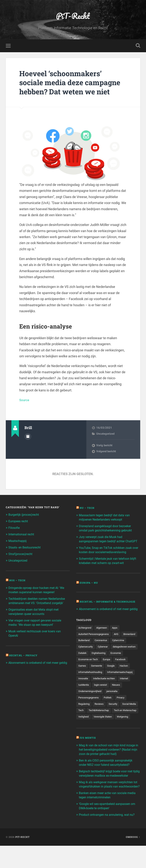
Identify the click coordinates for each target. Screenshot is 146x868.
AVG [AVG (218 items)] (119, 642)
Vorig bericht (104, 446)
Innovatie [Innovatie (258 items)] (117, 687)
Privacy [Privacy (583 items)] (83, 713)
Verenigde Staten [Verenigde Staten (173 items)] (88, 732)
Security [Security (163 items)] (129, 713)
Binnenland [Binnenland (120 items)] (85, 648)
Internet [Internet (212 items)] (111, 694)
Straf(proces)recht (22, 554)
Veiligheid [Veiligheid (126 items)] (113, 726)
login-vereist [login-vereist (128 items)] (85, 700)
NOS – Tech (18, 580)
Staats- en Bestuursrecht (26, 547)
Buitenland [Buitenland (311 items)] (103, 648)
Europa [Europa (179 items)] (83, 674)
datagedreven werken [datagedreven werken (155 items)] (91, 661)
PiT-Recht (73, 16)
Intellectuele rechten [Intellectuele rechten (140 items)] (90, 694)
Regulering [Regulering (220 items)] (98, 713)
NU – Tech (87, 508)
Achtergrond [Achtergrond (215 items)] (86, 635)
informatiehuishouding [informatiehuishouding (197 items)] (119, 681)
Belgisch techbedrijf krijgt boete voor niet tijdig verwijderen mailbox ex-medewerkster (108, 791)
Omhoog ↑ (133, 859)
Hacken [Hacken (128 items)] (96, 681)
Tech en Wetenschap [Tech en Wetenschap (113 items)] (90, 726)
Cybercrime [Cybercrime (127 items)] (85, 655)
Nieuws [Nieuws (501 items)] (102, 700)
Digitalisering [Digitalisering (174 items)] (86, 668)
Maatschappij (18, 541)
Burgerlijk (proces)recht (25, 515)
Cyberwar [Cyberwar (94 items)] (123, 655)
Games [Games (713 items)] (112, 674)
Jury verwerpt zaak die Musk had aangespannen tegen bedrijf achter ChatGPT (103, 541)
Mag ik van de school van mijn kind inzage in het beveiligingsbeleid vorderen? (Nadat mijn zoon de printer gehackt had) (108, 765)
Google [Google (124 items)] (82, 681)
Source (24, 400)
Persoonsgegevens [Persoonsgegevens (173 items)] (107, 707)
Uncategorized (105, 434)
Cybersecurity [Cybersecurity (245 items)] (104, 655)
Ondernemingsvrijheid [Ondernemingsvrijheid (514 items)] (124, 700)
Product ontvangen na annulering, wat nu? (108, 837)
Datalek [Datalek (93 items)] (113, 661)
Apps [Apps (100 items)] (117, 635)
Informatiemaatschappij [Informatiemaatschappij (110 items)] (92, 687)
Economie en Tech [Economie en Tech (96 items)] (125, 668)
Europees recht (19, 522)
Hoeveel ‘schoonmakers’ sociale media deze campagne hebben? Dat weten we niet (73, 83)
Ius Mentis (88, 754)
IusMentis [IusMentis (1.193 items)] (126, 694)
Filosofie (14, 528)
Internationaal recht (22, 534)
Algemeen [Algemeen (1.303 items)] (104, 635)
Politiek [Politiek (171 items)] (127, 707)
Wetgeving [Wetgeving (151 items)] (109, 732)
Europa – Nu (89, 586)
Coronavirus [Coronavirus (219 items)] (121, 648)
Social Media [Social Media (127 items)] (86, 720)
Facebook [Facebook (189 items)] (97, 674)
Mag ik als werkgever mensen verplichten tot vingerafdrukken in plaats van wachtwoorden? (108, 805)
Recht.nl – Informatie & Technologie (109, 605)
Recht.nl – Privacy (24, 653)
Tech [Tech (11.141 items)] (101, 720)
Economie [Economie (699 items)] (104, 668)
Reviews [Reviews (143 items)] (114, 713)
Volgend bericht (106, 452)
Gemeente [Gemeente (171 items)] (127, 674)
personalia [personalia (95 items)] (84, 707)
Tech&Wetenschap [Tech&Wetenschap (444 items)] (119, 720)
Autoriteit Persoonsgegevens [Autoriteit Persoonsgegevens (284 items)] (95, 642)
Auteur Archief (28, 437)
